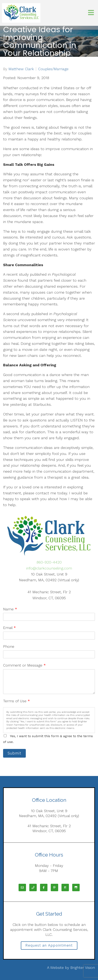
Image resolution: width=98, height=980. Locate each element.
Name (10, 609)
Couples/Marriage (53, 69)
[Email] (22, 887)
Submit (14, 753)
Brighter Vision (83, 968)
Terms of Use (17, 701)
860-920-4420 (49, 562)
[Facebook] (44, 887)
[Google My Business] (76, 887)
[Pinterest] (54, 887)
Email (9, 628)
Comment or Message (24, 665)
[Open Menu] (91, 13)
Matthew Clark (21, 69)
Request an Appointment (49, 945)
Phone (9, 646)
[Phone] (33, 887)
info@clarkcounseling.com (49, 568)
